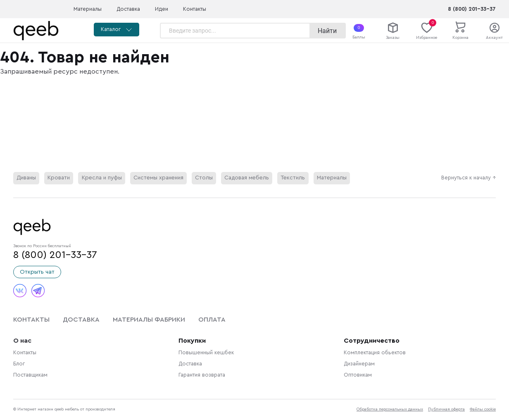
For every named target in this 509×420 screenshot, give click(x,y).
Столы (200, 178)
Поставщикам (30, 375)
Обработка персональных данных (390, 410)
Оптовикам (358, 375)
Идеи (162, 9)
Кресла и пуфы (101, 178)
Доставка (128, 9)
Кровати (59, 178)
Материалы (88, 9)
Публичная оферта (446, 410)
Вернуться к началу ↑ (469, 178)
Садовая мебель (242, 178)
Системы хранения (156, 178)
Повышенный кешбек (206, 353)
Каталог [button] (117, 30)
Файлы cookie (483, 410)
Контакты (195, 9)
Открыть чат (37, 272)
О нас (22, 341)
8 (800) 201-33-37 (472, 9)
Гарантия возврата (202, 375)
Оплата (212, 320)
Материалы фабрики (149, 320)
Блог (19, 364)
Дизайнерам (359, 364)
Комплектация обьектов (375, 353)
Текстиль (287, 178)
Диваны (26, 178)
